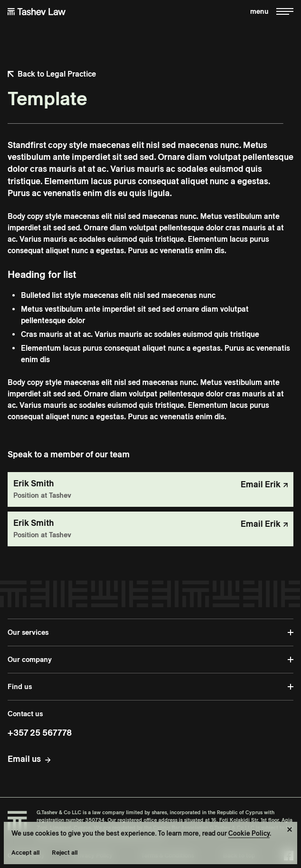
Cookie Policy (249, 833)
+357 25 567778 (40, 733)
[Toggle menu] (272, 12)
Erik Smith (34, 483)
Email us (24, 759)
